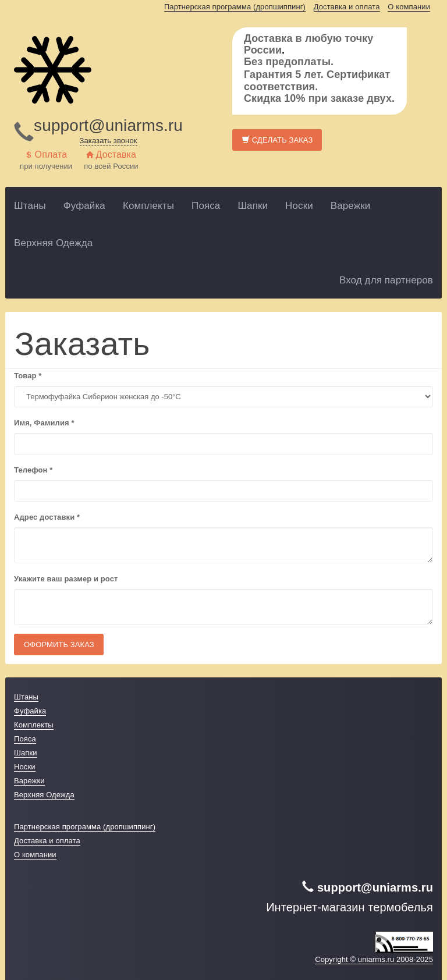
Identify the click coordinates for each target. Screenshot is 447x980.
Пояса (206, 206)
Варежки (351, 206)
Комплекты (148, 206)
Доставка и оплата (347, 7)
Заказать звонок (109, 141)
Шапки (253, 206)
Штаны (30, 206)
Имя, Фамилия (44, 423)
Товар (28, 376)
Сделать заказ (277, 140)
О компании (409, 7)
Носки (299, 206)
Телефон (33, 470)
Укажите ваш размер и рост (66, 579)
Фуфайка (84, 206)
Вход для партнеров (386, 280)
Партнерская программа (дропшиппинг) (235, 7)
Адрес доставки (47, 517)
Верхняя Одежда (53, 243)
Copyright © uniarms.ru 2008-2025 (374, 959)
